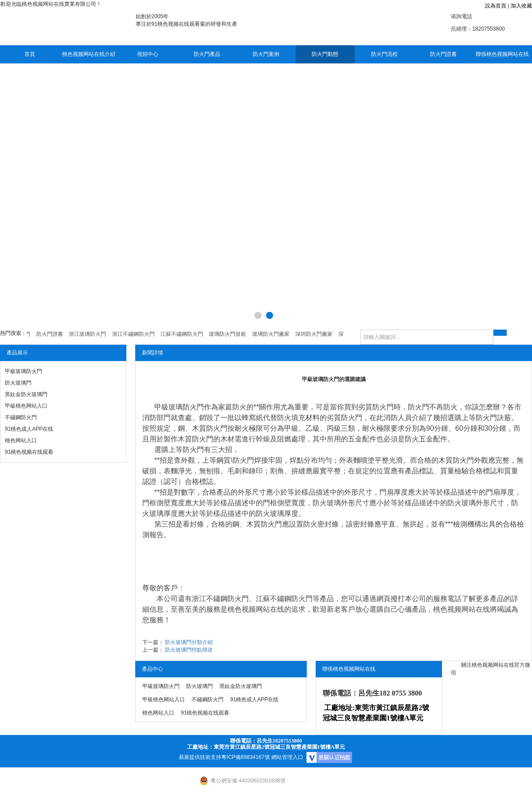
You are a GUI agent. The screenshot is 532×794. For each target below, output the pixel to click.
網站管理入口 (287, 757)
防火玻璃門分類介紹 (189, 642)
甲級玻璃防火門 (23, 371)
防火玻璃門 (18, 383)
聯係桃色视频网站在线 (502, 54)
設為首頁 (496, 6)
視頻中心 (148, 54)
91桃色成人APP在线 (29, 429)
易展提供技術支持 (200, 757)
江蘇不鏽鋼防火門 (284, 599)
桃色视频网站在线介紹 (89, 54)
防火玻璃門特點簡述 (189, 650)
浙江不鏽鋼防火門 (220, 599)
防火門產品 (207, 54)
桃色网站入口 (21, 440)
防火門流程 (384, 54)
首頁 (30, 54)
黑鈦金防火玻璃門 (26, 394)
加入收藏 (521, 6)
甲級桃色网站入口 (26, 406)
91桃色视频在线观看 (29, 452)
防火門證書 (443, 54)
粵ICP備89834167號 (245, 757)
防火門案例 (266, 54)
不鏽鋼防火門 (21, 417)
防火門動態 (325, 54)
